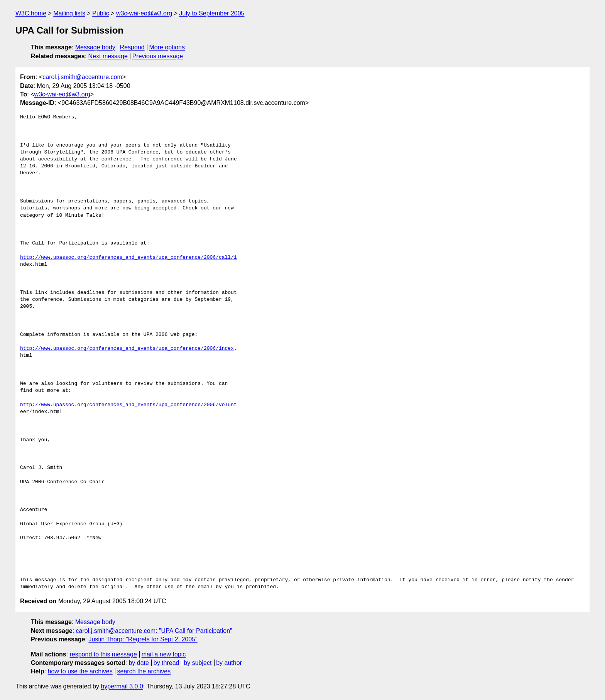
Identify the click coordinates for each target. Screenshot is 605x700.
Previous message (158, 56)
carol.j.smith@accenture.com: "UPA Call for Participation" (154, 631)
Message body (95, 47)
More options (167, 47)
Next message (108, 56)
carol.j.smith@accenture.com (82, 77)
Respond (132, 47)
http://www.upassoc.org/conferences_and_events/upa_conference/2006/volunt (128, 405)
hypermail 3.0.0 (122, 686)
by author (229, 663)
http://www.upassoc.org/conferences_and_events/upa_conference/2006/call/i (128, 258)
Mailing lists (69, 13)
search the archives (144, 671)
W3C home (31, 13)
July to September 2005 (212, 13)
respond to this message (103, 654)
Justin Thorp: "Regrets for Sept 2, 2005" (143, 639)
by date (139, 663)
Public (101, 13)
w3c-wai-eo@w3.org (144, 13)
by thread (166, 663)
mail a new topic (164, 654)
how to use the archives (80, 671)
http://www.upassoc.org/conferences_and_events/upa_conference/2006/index (127, 349)
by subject (198, 663)
